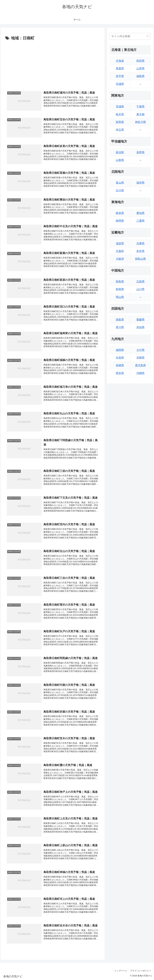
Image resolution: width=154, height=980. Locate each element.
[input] (130, 36)
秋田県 (140, 61)
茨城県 (120, 107)
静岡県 (120, 221)
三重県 (140, 221)
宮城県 (120, 84)
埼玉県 (120, 130)
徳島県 (120, 320)
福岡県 (120, 350)
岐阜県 (120, 213)
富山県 (120, 183)
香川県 (120, 327)
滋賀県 (120, 243)
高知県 (140, 327)
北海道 (120, 61)
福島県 (140, 76)
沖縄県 (140, 373)
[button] (148, 36)
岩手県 (120, 76)
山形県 (140, 68)
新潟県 (120, 152)
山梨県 (120, 160)
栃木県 (120, 114)
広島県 (140, 282)
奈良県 (140, 251)
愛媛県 (140, 320)
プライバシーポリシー (141, 971)
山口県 (140, 289)
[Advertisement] (53, 64)
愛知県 (140, 213)
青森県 (120, 68)
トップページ (121, 971)
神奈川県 (140, 122)
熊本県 (120, 373)
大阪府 (120, 259)
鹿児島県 (140, 365)
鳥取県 (120, 282)
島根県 (120, 289)
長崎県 (120, 365)
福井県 (140, 183)
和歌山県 (140, 259)
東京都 (140, 114)
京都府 (120, 251)
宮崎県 (140, 358)
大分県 (140, 350)
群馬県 (120, 122)
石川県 (120, 190)
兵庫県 (140, 243)
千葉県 (140, 107)
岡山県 (120, 297)
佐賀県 (120, 358)
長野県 (140, 152)
